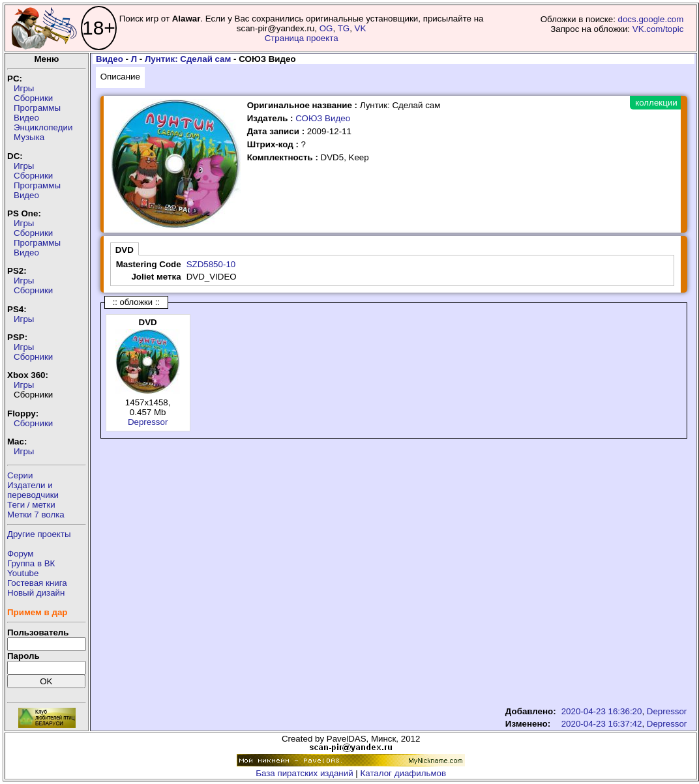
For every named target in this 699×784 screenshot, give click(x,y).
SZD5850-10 (211, 264)
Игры (24, 88)
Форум (21, 554)
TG (344, 28)
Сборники (33, 98)
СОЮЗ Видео (323, 118)
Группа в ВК (31, 563)
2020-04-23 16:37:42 (602, 724)
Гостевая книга (37, 583)
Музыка (29, 137)
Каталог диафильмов (404, 773)
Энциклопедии (43, 127)
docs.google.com (651, 19)
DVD (125, 250)
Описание (120, 77)
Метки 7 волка (36, 515)
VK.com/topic (658, 29)
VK (361, 28)
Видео (26, 118)
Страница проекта (302, 38)
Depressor (148, 422)
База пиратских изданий (304, 773)
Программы (37, 108)
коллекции (656, 103)
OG (326, 28)
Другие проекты (39, 534)
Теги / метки (31, 505)
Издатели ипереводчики (33, 490)
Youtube (23, 573)
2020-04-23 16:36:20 (602, 711)
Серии (20, 475)
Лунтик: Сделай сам (188, 59)
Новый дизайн (36, 593)
